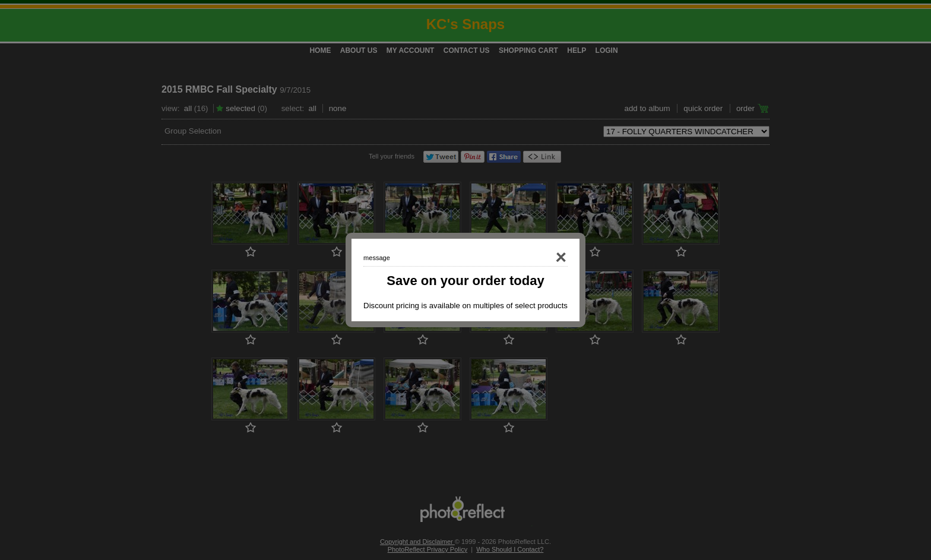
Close (545, 258)
